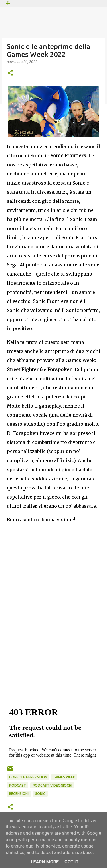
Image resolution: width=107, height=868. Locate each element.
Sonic (40, 794)
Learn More (45, 862)
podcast (18, 785)
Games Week (64, 777)
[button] (10, 73)
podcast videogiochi (52, 785)
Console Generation (28, 777)
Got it (71, 862)
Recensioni (19, 794)
